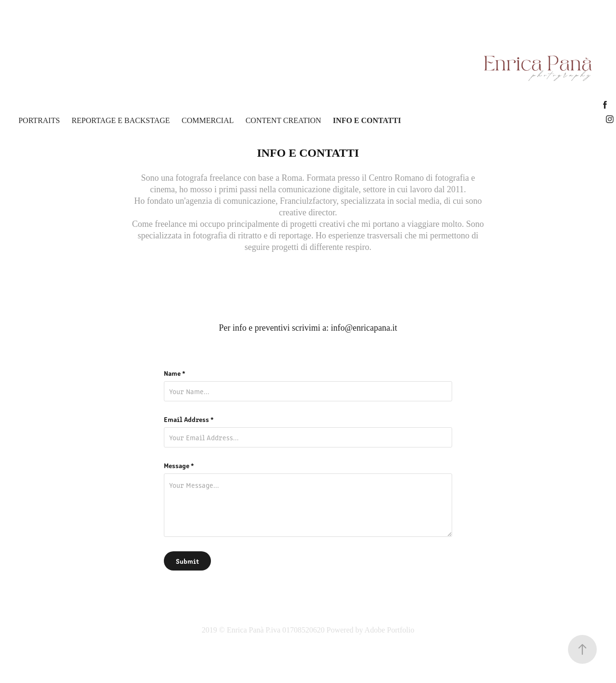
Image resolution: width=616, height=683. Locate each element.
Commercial (208, 120)
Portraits (39, 120)
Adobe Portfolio (390, 630)
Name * (175, 373)
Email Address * (189, 419)
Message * (179, 465)
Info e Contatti (367, 120)
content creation (283, 120)
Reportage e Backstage (121, 120)
